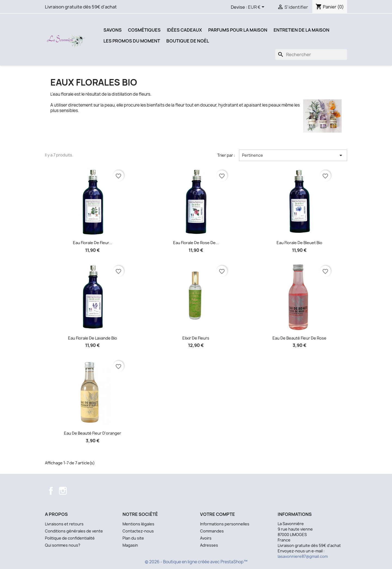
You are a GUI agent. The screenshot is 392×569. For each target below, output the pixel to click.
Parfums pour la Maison (238, 30)
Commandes (212, 531)
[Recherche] (311, 55)
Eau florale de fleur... (93, 243)
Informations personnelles (225, 524)
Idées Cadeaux (184, 30)
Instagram (63, 491)
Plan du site (133, 538)
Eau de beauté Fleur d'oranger (93, 433)
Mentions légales (138, 524)
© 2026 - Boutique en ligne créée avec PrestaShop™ (196, 562)
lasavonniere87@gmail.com (303, 556)
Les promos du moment (132, 41)
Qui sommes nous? (63, 545)
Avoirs (206, 538)
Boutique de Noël (188, 41)
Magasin (130, 545)
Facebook (51, 491)
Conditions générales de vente (74, 531)
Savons (113, 30)
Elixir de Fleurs (196, 338)
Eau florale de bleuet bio (299, 243)
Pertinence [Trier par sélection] (293, 155)
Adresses (209, 545)
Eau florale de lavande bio (93, 338)
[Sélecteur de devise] (257, 7)
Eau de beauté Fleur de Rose (299, 338)
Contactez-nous (138, 531)
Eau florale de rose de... (196, 243)
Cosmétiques (144, 30)
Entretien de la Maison (301, 30)
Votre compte (218, 514)
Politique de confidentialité (70, 538)
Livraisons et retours (64, 524)
